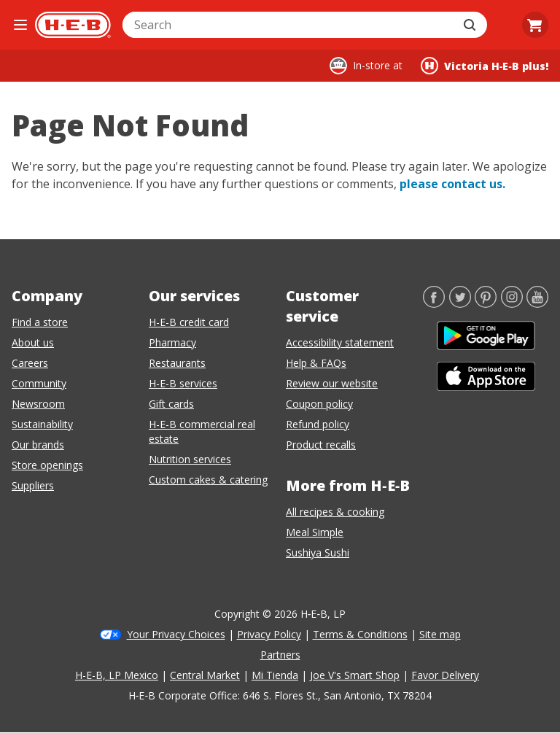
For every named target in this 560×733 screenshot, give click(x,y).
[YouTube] (537, 303)
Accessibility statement (340, 342)
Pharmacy (172, 342)
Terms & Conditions (360, 634)
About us (33, 342)
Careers (30, 363)
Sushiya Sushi (318, 552)
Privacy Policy (269, 634)
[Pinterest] (486, 303)
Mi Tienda (275, 675)
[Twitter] (460, 303)
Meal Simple (315, 532)
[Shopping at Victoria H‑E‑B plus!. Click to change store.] (485, 66)
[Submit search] (471, 25)
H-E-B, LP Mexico (117, 675)
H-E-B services (183, 383)
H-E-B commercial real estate (202, 431)
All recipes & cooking (335, 512)
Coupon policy (319, 404)
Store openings (47, 465)
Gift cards (171, 404)
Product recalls (321, 445)
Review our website (332, 383)
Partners (280, 655)
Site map (440, 634)
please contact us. (452, 184)
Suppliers (33, 485)
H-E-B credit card (189, 322)
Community (39, 383)
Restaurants (177, 363)
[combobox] (289, 25)
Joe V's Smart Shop (355, 675)
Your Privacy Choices (176, 634)
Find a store (40, 322)
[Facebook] (434, 303)
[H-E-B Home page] (73, 25)
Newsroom (38, 404)
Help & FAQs (316, 363)
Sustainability (42, 424)
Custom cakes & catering (208, 480)
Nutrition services (190, 459)
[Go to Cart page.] (535, 25)
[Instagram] (512, 303)
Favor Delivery (445, 675)
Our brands (38, 445)
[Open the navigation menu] (20, 25)
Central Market (205, 675)
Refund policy (318, 424)
